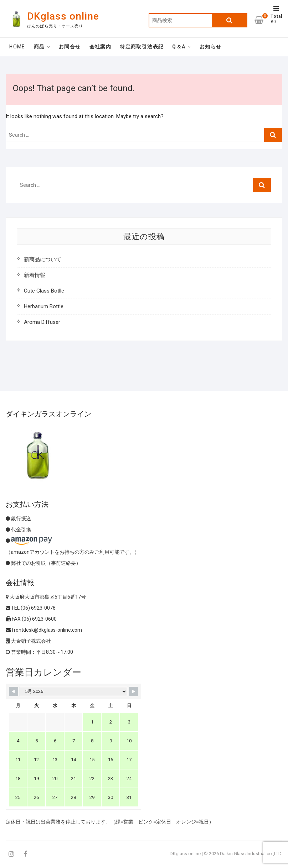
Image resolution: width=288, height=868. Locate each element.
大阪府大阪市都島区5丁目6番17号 (46, 597)
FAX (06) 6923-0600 (31, 619)
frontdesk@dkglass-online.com (44, 630)
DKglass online (63, 16)
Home (17, 47)
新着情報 (35, 275)
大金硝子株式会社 (28, 641)
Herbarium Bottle (44, 306)
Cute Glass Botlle (44, 291)
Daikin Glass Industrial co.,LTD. (251, 854)
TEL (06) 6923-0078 (31, 608)
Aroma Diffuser (42, 322)
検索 (230, 20)
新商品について (43, 259)
